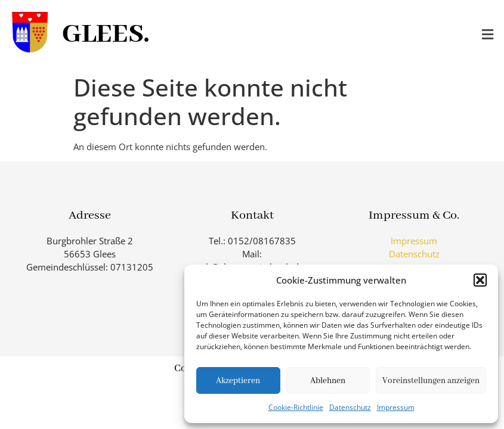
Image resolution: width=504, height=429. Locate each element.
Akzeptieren (238, 381)
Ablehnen (328, 381)
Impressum (396, 407)
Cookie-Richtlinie (296, 407)
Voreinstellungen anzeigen (431, 381)
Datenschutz (350, 407)
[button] (480, 280)
